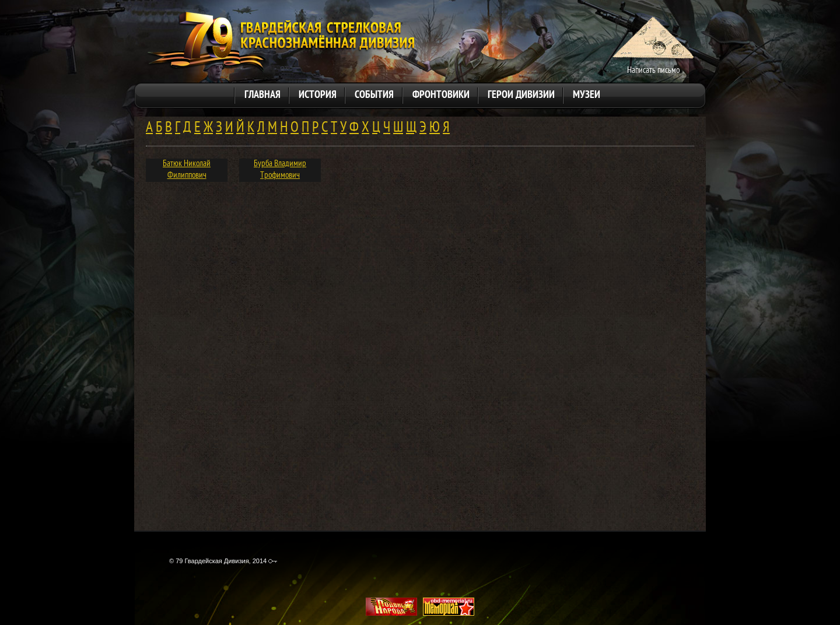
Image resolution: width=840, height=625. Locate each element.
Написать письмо (653, 71)
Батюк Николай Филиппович (187, 170)
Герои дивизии (521, 95)
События (374, 95)
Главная (262, 95)
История (318, 95)
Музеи (587, 95)
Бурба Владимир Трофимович (280, 170)
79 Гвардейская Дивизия (280, 43)
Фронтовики (441, 95)
